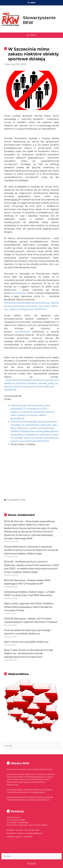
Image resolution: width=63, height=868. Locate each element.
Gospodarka (14, 500)
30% (23, 500)
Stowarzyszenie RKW (39, 20)
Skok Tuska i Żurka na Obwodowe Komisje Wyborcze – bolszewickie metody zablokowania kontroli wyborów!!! (28, 653)
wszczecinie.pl (19, 293)
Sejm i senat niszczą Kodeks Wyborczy (26, 642)
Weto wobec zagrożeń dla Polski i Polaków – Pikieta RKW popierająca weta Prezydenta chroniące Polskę (29, 607)
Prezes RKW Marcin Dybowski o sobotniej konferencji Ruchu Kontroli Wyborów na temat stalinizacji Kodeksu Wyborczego (31, 550)
